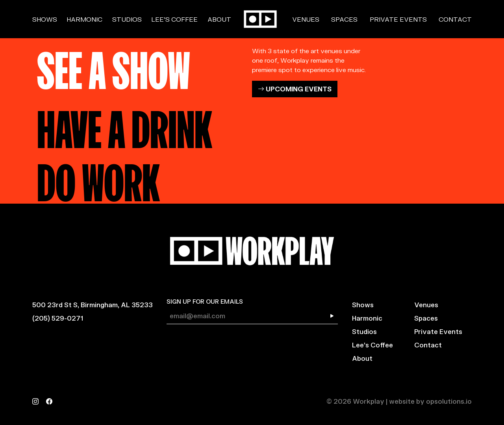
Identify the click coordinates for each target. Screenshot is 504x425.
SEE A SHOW (114, 66)
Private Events (398, 19)
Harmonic (84, 19)
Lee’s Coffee (174, 19)
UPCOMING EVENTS (295, 89)
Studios (127, 19)
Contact (455, 19)
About (219, 19)
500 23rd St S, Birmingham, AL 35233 (93, 305)
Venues (306, 19)
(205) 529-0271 (58, 318)
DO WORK (98, 178)
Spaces (344, 19)
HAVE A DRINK (125, 125)
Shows (45, 19)
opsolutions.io (449, 401)
